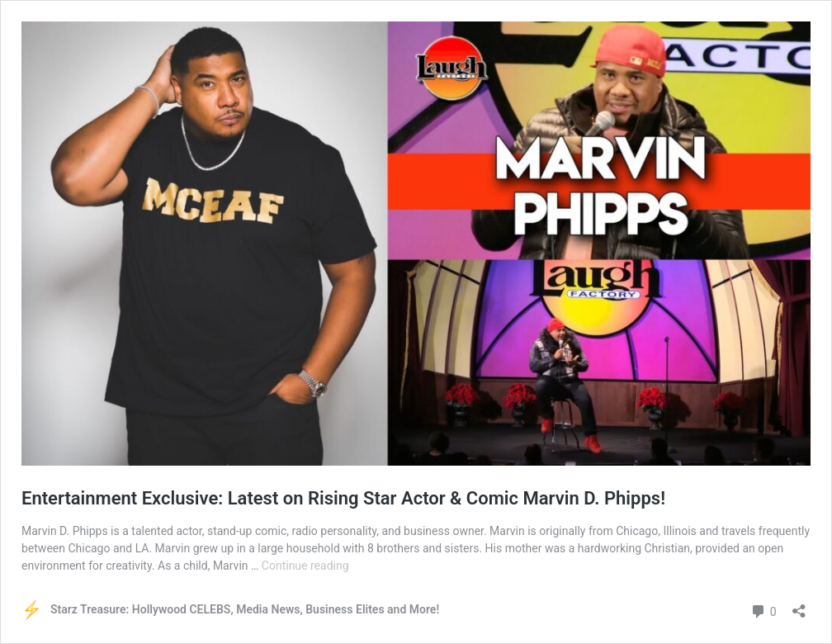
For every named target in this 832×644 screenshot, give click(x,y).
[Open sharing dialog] (799, 606)
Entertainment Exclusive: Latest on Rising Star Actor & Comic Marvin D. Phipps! (343, 498)
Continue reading (305, 566)
